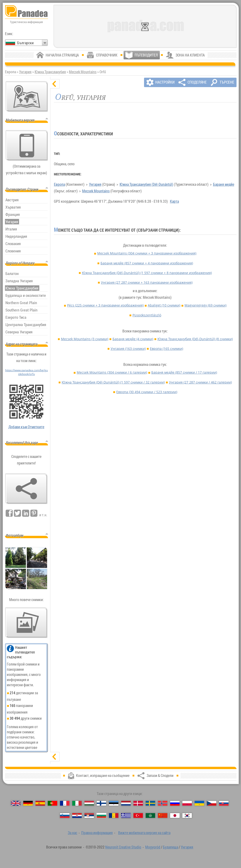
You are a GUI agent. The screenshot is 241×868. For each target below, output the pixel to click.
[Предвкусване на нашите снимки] (26, 623)
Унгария (25, 72)
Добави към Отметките (26, 427)
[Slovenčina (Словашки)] (224, 803)
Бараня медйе (224, 184)
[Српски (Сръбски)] (89, 816)
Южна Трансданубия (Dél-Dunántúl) (146, 184)
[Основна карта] (27, 97)
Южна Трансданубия (50, 72)
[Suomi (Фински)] (101, 803)
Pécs (105, 305)
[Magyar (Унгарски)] (89, 803)
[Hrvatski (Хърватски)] (77, 816)
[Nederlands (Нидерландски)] (126, 803)
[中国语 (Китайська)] (163, 816)
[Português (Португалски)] (52, 803)
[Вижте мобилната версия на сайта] (27, 145)
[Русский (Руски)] (175, 803)
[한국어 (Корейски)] (187, 816)
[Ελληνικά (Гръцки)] (126, 816)
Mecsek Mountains (83, 72)
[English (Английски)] (16, 803)
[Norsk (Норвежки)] (163, 803)
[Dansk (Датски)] (138, 803)
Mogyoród (153, 847)
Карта (174, 201)
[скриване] (55, 84)
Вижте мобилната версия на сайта (144, 833)
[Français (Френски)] (65, 803)
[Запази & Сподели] (26, 489)
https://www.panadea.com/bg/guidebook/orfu (26, 372)
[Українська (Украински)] (199, 803)
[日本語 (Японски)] (175, 816)
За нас (72, 833)
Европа (59, 184)
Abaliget (164, 305)
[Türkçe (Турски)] (138, 816)
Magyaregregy (205, 305)
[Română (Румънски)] (114, 816)
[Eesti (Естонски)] (114, 803)
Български (25, 43)
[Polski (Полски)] (187, 803)
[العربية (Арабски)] (150, 816)
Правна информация (97, 833)
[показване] (55, 757)
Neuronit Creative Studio (123, 847)
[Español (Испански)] (40, 803)
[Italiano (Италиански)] (77, 803)
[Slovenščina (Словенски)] (65, 816)
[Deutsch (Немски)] (28, 803)
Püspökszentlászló (147, 315)
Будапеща (171, 847)
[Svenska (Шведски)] (150, 803)
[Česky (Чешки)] (212, 803)
